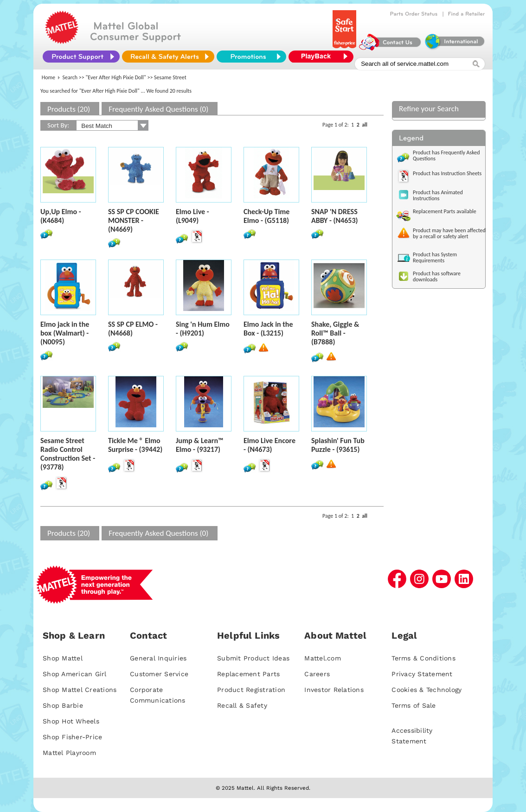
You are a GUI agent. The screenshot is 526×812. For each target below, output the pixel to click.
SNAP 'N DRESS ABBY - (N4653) (334, 216)
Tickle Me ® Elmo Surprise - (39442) (135, 445)
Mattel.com (323, 658)
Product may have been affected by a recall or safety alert (449, 233)
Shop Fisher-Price (72, 737)
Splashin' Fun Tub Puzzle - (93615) (338, 445)
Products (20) (69, 109)
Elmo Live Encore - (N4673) (269, 445)
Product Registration (251, 690)
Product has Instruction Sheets (447, 173)
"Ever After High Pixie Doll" (116, 77)
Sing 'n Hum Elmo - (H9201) (203, 329)
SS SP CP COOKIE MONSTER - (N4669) (134, 220)
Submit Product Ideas (253, 658)
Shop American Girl (75, 674)
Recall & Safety (242, 705)
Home (48, 77)
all (365, 125)
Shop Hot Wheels (71, 721)
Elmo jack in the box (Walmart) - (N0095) (65, 333)
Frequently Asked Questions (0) (158, 109)
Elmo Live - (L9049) (192, 216)
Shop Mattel (63, 658)
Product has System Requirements (435, 257)
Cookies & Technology (427, 690)
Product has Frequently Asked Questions (446, 155)
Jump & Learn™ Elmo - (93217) (200, 445)
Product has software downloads (437, 276)
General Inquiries (158, 658)
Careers (317, 674)
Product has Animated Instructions (438, 195)
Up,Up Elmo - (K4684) (61, 216)
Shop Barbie (63, 705)
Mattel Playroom (69, 753)
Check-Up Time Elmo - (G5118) (266, 216)
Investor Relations (334, 690)
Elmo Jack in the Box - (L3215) (268, 329)
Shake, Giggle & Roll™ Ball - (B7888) (335, 333)
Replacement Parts (248, 674)
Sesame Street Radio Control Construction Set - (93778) (68, 454)
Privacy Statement (422, 674)
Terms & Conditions (423, 658)
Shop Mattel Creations (80, 690)
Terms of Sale (414, 705)
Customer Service (159, 674)
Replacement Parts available (445, 211)
